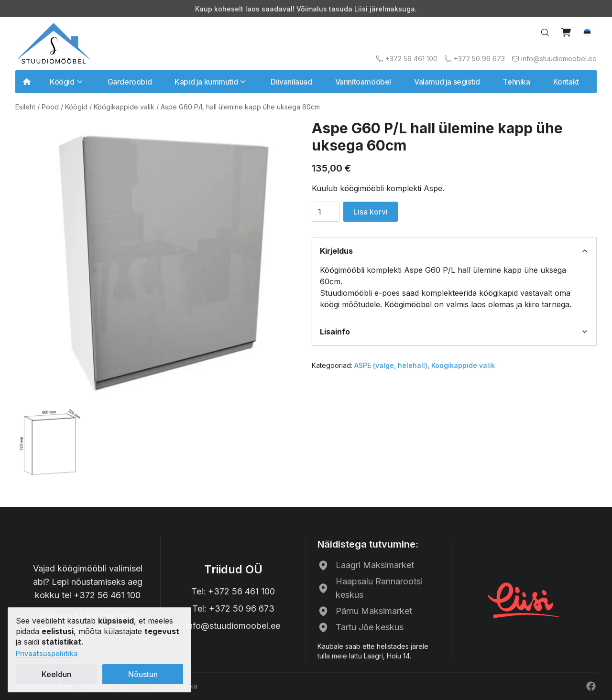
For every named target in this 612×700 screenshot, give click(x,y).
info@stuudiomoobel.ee (233, 626)
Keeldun (56, 674)
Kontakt (566, 82)
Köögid (76, 107)
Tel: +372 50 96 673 (233, 608)
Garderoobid (130, 82)
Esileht (25, 107)
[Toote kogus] (326, 212)
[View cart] (566, 32)
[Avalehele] (54, 43)
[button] (587, 32)
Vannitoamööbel (363, 82)
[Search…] (545, 32)
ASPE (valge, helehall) (391, 365)
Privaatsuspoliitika (47, 653)
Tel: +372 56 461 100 (233, 591)
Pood (50, 107)
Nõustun (143, 674)
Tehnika (516, 82)
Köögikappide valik (124, 107)
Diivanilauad (291, 82)
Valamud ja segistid (447, 82)
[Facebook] (591, 686)
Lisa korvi (371, 212)
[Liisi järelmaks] (524, 599)
